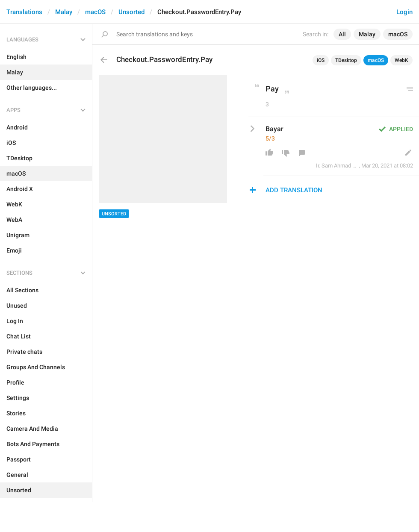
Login (404, 12)
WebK (401, 60)
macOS (95, 12)
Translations (24, 12)
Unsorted (131, 12)
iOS (321, 60)
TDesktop (346, 60)
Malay (64, 12)
